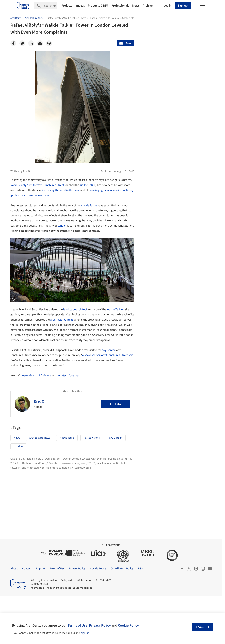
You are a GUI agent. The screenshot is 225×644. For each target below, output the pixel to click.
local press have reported (35, 195)
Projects (67, 6)
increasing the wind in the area (61, 190)
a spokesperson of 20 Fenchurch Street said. (108, 355)
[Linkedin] (31, 43)
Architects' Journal (61, 320)
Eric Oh (40, 401)
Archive (148, 6)
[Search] (50, 6)
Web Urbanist (30, 375)
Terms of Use (77, 625)
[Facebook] (13, 43)
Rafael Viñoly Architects (25, 185)
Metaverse (156, 307)
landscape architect (75, 310)
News (136, 6)
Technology (182, 298)
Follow (116, 404)
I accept (203, 627)
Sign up (183, 6)
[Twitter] (22, 43)
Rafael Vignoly (92, 438)
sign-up (85, 633)
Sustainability (158, 298)
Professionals (120, 6)
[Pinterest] (49, 43)
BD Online (45, 375)
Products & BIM (98, 6)
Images (80, 6)
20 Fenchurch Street (52, 185)
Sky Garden (109, 350)
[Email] (40, 43)
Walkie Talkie (88, 185)
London (62, 226)
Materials (203, 298)
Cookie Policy (128, 625)
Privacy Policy (100, 625)
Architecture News (40, 438)
